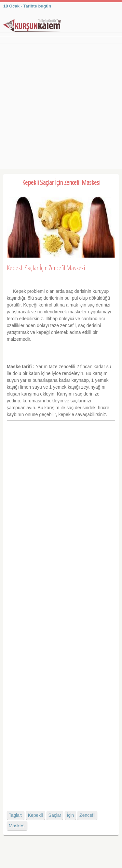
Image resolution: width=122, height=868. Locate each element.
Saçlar (55, 815)
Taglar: (16, 815)
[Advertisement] (61, 108)
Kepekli (35, 815)
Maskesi (17, 826)
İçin (70, 815)
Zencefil (87, 815)
